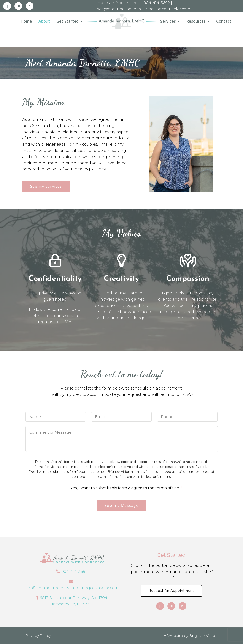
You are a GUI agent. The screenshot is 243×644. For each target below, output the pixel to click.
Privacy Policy (38, 636)
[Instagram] (18, 6)
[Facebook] (7, 6)
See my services (46, 186)
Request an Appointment (171, 591)
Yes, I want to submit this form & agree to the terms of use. (126, 488)
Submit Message (121, 505)
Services (168, 21)
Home (26, 21)
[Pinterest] (30, 6)
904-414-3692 (74, 572)
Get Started (67, 21)
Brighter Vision (203, 636)
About (44, 21)
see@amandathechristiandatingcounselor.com (72, 588)
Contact (224, 21)
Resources (196, 21)
